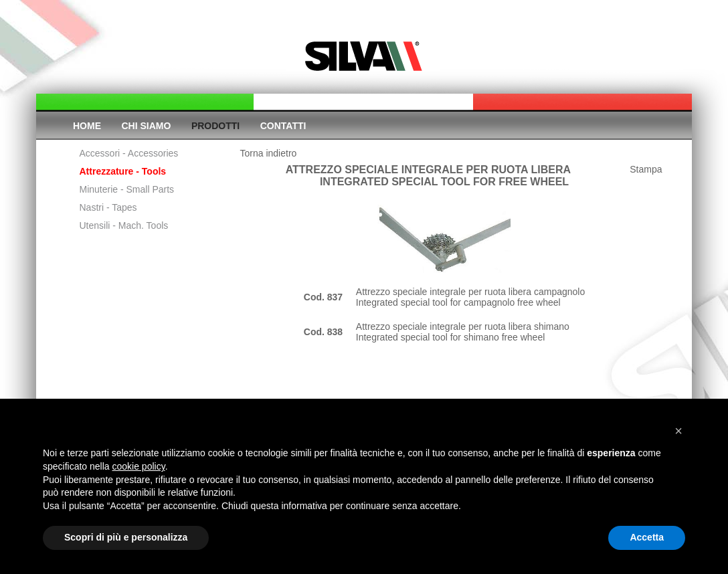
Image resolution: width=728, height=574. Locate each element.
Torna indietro (269, 153)
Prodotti (215, 126)
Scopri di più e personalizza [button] (126, 537)
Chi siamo (147, 126)
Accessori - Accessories (129, 153)
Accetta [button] (647, 537)
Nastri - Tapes (108, 207)
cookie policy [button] (139, 466)
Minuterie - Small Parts (127, 189)
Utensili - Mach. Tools (124, 225)
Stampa (646, 169)
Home (87, 126)
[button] (678, 431)
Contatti (283, 126)
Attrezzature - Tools (123, 171)
